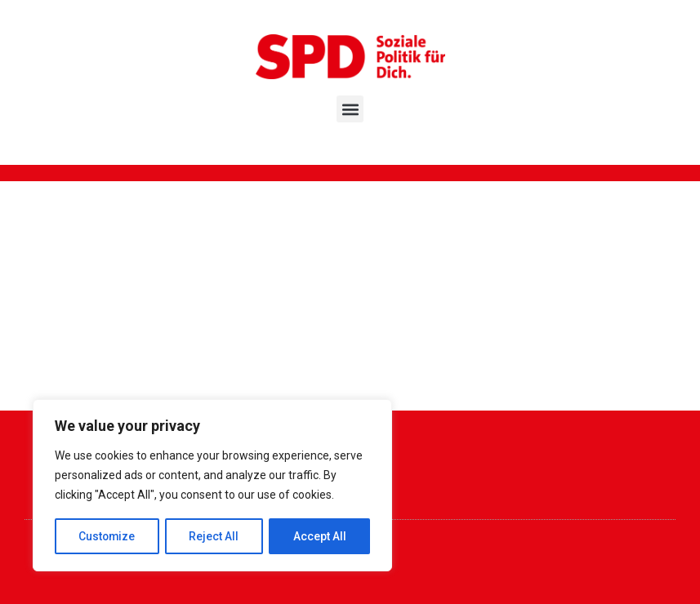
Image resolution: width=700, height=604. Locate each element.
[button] (350, 109)
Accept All (320, 536)
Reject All (215, 536)
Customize (107, 536)
